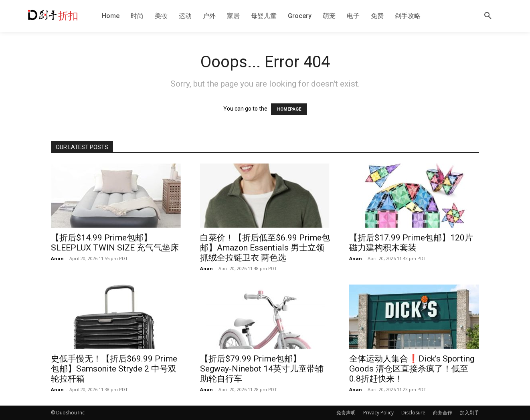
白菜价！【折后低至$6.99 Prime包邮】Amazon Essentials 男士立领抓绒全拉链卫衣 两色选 (265, 248)
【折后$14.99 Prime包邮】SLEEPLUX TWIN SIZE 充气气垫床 (115, 243)
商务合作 (443, 413)
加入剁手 (469, 413)
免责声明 (346, 413)
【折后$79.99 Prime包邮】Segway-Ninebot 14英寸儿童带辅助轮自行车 (262, 369)
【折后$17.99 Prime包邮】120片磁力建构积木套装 (411, 243)
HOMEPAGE (289, 109)
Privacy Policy (378, 413)
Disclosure (413, 413)
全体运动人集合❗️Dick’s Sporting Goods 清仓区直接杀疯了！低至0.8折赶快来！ (412, 369)
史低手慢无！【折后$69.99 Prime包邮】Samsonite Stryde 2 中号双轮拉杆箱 (114, 369)
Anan (57, 258)
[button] (488, 16)
